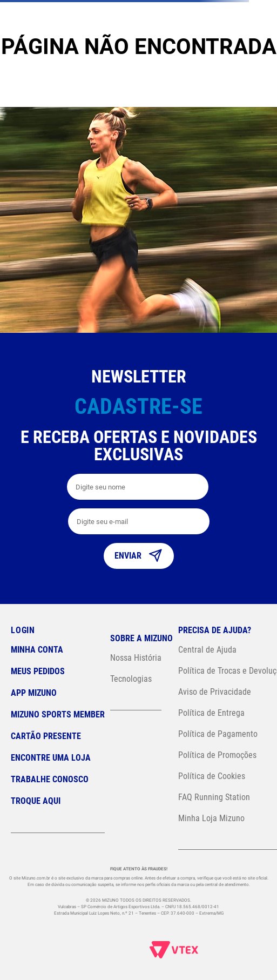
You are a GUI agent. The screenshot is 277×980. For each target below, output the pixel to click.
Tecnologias (131, 679)
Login (23, 630)
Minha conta (37, 650)
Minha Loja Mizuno (211, 818)
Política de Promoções (217, 755)
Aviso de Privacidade (215, 692)
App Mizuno (34, 693)
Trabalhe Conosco (50, 779)
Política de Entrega (211, 713)
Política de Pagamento (218, 734)
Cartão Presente (46, 736)
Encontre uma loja (51, 758)
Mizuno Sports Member (58, 714)
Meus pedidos (38, 671)
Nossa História (136, 658)
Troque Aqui (36, 801)
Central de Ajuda (207, 650)
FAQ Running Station (214, 797)
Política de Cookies (212, 776)
